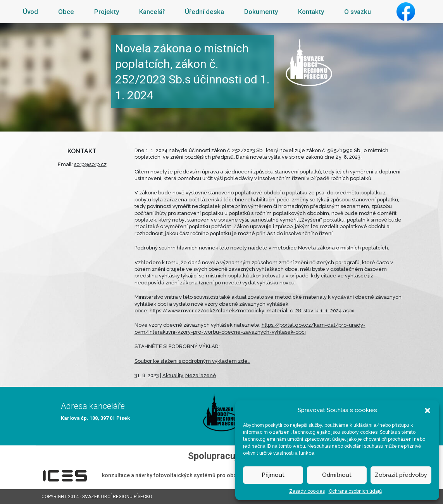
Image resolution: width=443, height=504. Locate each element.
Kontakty (311, 12)
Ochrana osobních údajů (355, 491)
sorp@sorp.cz (90, 164)
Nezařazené (201, 375)
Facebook (406, 12)
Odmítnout (337, 475)
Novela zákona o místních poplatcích (343, 248)
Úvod (30, 12)
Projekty (107, 12)
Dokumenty (261, 12)
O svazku (358, 12)
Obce (66, 12)
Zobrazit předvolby (401, 475)
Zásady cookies (307, 491)
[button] (427, 410)
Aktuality (173, 375)
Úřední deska (204, 12)
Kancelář (152, 12)
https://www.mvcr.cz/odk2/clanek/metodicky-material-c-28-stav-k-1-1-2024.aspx (252, 311)
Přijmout (273, 475)
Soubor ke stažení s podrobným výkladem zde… (192, 361)
